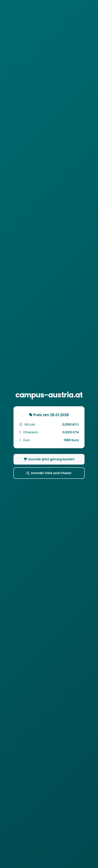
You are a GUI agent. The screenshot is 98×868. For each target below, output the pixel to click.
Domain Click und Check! (49, 473)
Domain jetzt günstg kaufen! (49, 459)
